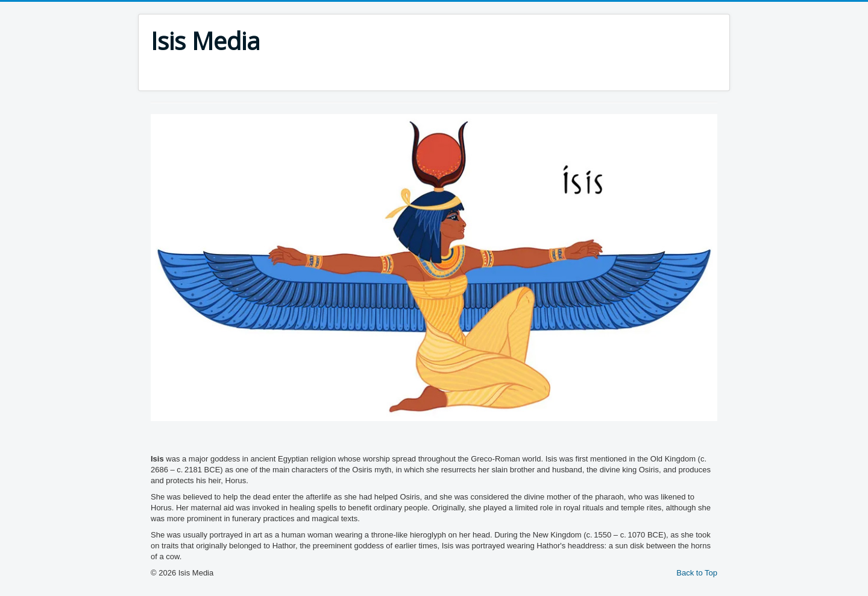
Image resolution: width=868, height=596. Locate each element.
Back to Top (697, 573)
